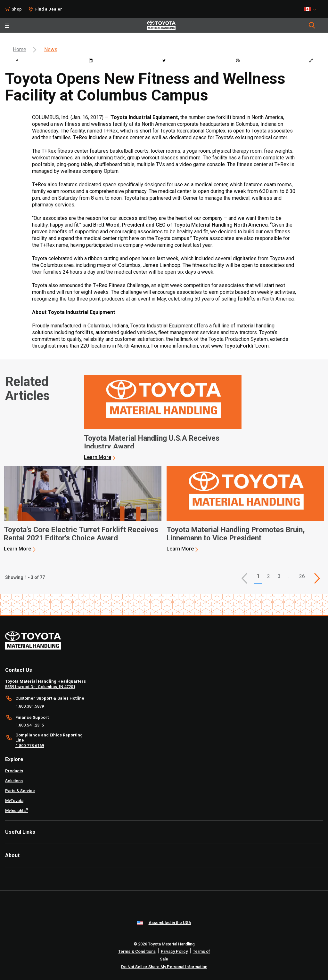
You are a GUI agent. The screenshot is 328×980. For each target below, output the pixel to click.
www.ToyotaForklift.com (240, 346)
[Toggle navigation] (7, 25)
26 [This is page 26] (302, 576)
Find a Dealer (49, 9)
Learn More (98, 457)
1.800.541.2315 (30, 725)
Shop (17, 9)
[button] (244, 578)
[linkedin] (91, 60)
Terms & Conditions (137, 951)
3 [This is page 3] (279, 576)
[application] (163, 418)
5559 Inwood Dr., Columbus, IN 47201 (40, 687)
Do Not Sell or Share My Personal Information (164, 967)
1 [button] (258, 576)
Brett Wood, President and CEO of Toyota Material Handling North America (180, 225)
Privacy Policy (174, 951)
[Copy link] (311, 60)
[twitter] (164, 60)
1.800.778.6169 (30, 746)
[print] (238, 60)
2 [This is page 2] (269, 576)
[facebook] (17, 60)
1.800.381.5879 (30, 706)
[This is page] (317, 578)
